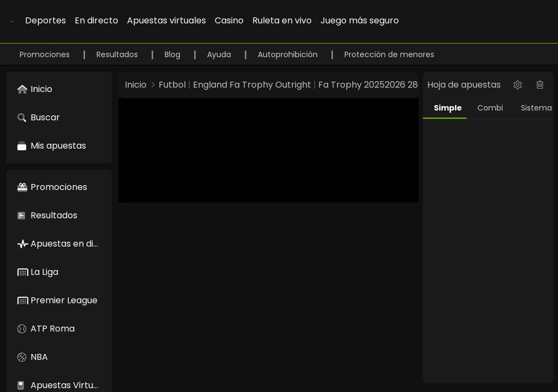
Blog (174, 54)
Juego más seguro (360, 20)
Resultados (118, 54)
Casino (229, 20)
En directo (96, 20)
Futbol (172, 85)
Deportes (46, 20)
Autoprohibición (289, 54)
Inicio (136, 85)
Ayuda (220, 54)
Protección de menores (389, 54)
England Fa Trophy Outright (252, 85)
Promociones (46, 54)
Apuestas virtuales (166, 20)
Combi (490, 108)
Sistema (536, 108)
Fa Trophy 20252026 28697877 (384, 85)
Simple (448, 108)
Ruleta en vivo (282, 20)
